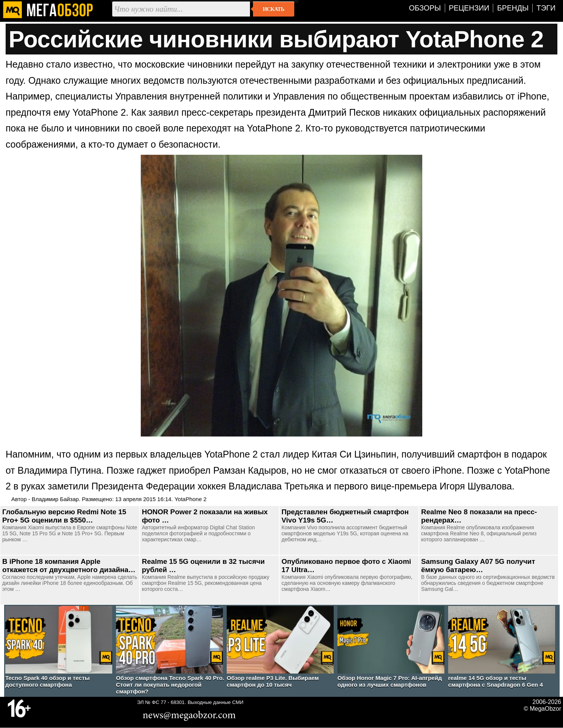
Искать (273, 9)
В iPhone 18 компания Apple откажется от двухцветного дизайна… (69, 566)
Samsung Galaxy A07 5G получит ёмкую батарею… (478, 566)
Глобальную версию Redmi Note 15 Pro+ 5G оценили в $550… (64, 516)
